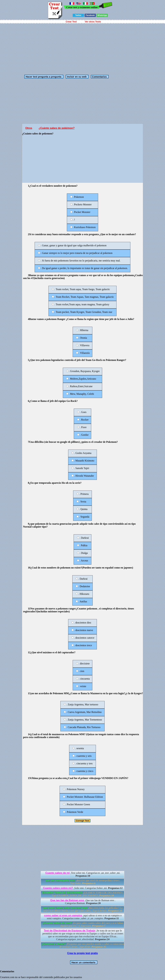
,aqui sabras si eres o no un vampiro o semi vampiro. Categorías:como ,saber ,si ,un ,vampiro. (83, 917)
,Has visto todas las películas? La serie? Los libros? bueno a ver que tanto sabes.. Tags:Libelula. (83, 909)
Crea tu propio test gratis (82, 953)
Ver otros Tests (93, 22)
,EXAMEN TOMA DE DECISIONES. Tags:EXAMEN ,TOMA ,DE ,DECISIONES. (83, 894)
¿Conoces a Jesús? (54, 944)
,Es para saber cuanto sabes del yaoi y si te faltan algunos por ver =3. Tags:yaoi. (83, 924)
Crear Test (71, 22)
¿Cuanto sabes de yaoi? (57, 923)
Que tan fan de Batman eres (67, 900)
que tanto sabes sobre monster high (65, 908)
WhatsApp (102, 15)
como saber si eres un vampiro (63, 915)
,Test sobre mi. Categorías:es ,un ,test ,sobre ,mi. (83, 874)
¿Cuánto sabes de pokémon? (57, 128)
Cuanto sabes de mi (57, 873)
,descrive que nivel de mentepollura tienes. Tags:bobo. (83, 882)
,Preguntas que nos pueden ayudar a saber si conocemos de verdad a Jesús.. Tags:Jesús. (83, 945)
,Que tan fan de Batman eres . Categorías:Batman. (83, 902)
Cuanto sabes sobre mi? (58, 888)
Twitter (78, 15)
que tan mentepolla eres (61, 880)
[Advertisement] (82, 48)
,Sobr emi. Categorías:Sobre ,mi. (83, 888)
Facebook (90, 15)
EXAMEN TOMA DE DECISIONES (62, 893)
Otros (29, 128)
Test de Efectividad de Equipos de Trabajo (70, 931)
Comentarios (99, 77)
